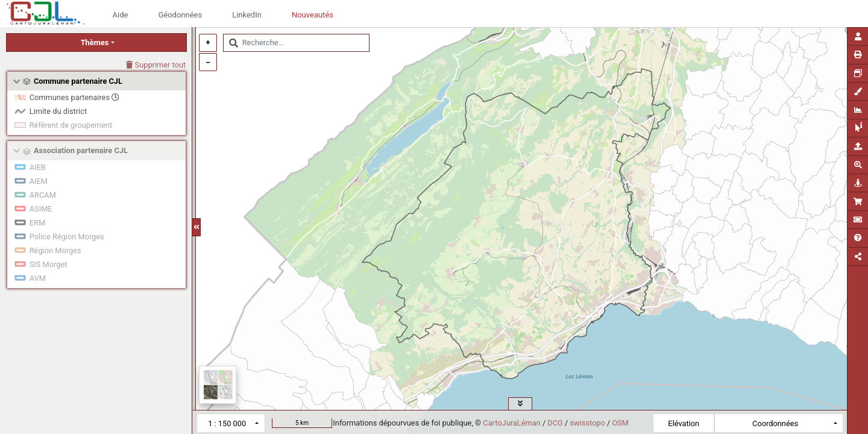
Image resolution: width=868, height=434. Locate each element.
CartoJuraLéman (511, 423)
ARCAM (43, 195)
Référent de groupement (71, 125)
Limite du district (58, 111)
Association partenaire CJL (81, 150)
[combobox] (296, 43)
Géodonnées (180, 15)
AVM (38, 278)
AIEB (38, 167)
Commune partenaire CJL (78, 81)
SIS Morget (49, 264)
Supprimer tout (156, 65)
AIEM (39, 181)
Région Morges (55, 250)
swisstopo (587, 423)
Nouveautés (313, 15)
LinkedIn (247, 15)
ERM (37, 223)
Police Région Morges (67, 237)
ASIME (41, 209)
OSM (620, 423)
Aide (121, 15)
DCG (555, 423)
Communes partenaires (74, 97)
